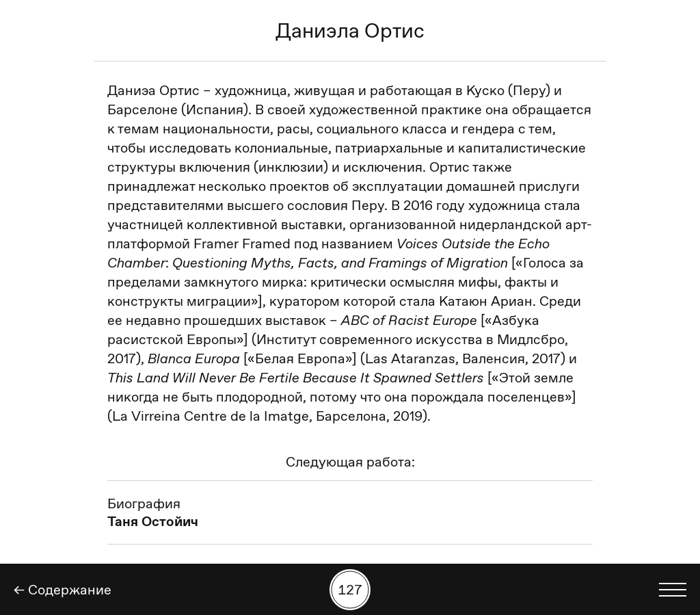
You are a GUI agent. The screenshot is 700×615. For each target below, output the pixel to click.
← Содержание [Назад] (63, 590)
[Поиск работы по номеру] (350, 590)
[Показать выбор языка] (673, 590)
